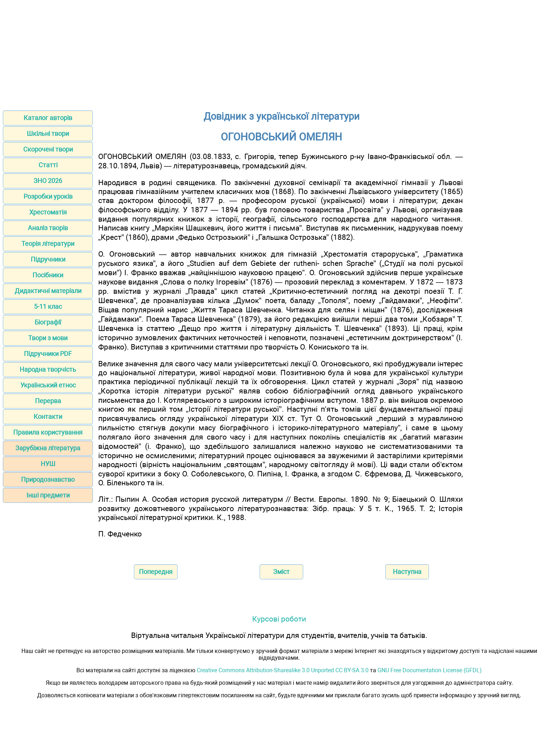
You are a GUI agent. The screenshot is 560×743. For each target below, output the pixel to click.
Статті (48, 165)
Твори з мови (48, 338)
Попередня (156, 572)
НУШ (48, 464)
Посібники (48, 275)
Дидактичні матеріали (48, 291)
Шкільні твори (48, 133)
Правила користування (48, 432)
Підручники (48, 259)
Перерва (48, 401)
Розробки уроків (48, 196)
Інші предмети (48, 495)
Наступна (407, 572)
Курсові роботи (279, 619)
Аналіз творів (48, 228)
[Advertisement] (280, 53)
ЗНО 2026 (48, 181)
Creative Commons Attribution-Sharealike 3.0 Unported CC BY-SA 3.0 (283, 670)
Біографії (48, 322)
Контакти (48, 417)
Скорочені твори (48, 149)
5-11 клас (48, 306)
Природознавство (48, 479)
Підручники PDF (48, 354)
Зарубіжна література (48, 448)
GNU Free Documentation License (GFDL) (430, 670)
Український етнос (48, 385)
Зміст (281, 572)
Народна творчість (48, 369)
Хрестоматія (48, 212)
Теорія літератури (48, 244)
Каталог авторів (48, 118)
